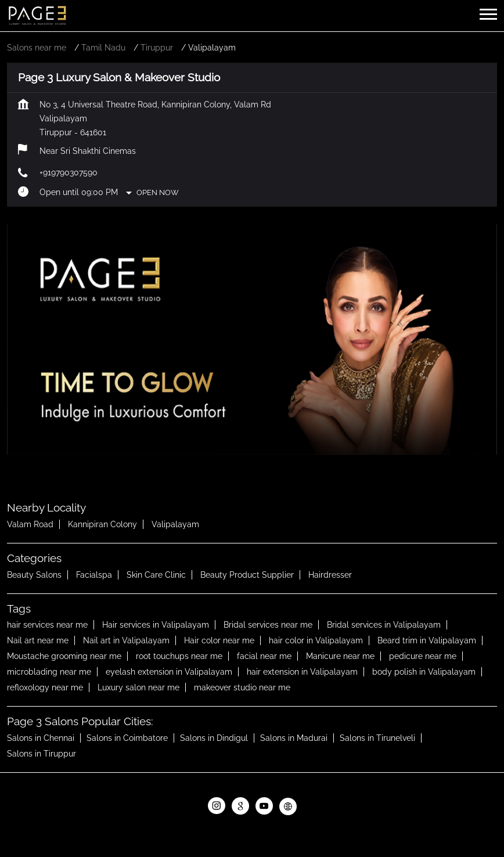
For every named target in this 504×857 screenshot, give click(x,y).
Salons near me (37, 48)
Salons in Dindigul (214, 738)
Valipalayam (175, 524)
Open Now (158, 192)
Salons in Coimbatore (127, 738)
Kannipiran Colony (102, 524)
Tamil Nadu (103, 48)
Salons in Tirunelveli (377, 738)
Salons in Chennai (41, 738)
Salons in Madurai (294, 738)
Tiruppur (157, 48)
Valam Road (30, 524)
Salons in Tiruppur (42, 754)
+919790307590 (69, 172)
